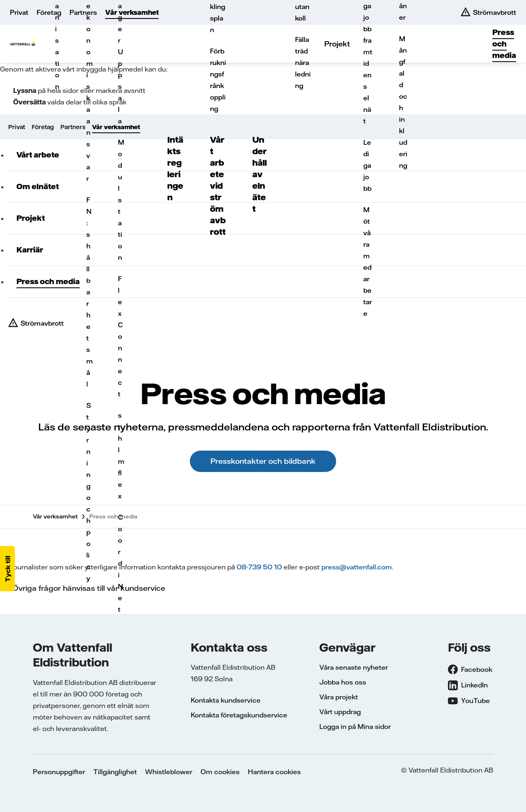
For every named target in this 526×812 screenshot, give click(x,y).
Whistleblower (169, 772)
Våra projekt (339, 697)
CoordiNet (120, 563)
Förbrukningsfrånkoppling (218, 80)
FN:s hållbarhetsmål (89, 292)
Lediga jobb (367, 165)
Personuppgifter (59, 772)
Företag (49, 12)
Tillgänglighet (115, 772)
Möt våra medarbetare (368, 261)
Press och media (504, 44)
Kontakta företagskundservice (239, 715)
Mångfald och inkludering (403, 102)
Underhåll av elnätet (260, 174)
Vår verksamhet (132, 12)
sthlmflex (120, 456)
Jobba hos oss (343, 682)
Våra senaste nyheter (354, 667)
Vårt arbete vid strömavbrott (218, 186)
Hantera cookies (274, 772)
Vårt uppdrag (340, 712)
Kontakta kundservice (226, 700)
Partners (83, 12)
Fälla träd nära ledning (303, 62)
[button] (7, 569)
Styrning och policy (89, 492)
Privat (19, 12)
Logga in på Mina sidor (355, 726)
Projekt (337, 44)
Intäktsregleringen (175, 168)
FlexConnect (120, 336)
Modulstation (120, 200)
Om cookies (220, 772)
